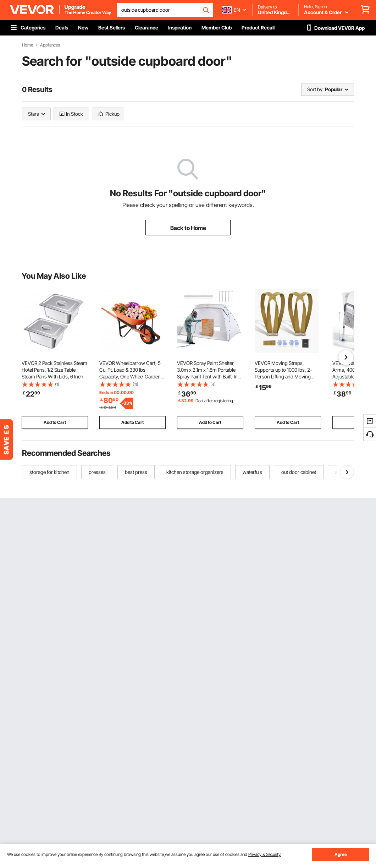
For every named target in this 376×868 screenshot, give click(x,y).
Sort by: (315, 89)
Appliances (50, 45)
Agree (341, 854)
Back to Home (188, 228)
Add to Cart (55, 422)
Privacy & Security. (265, 854)
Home (27, 45)
